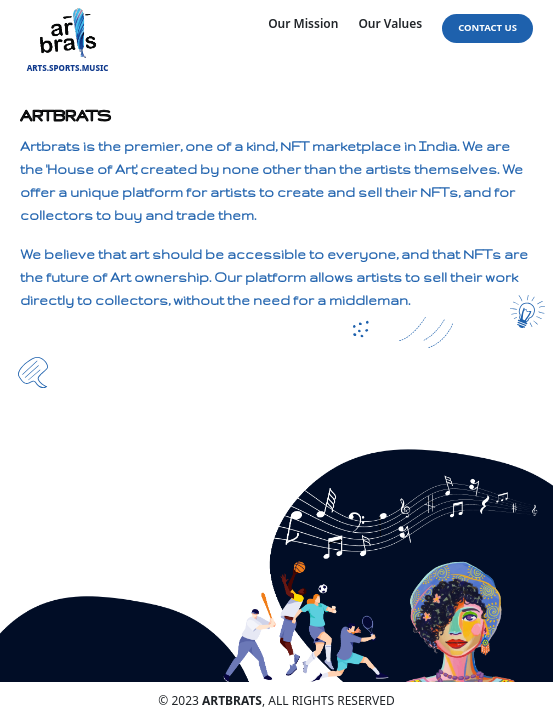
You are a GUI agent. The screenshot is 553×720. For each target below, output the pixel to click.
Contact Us (487, 27)
